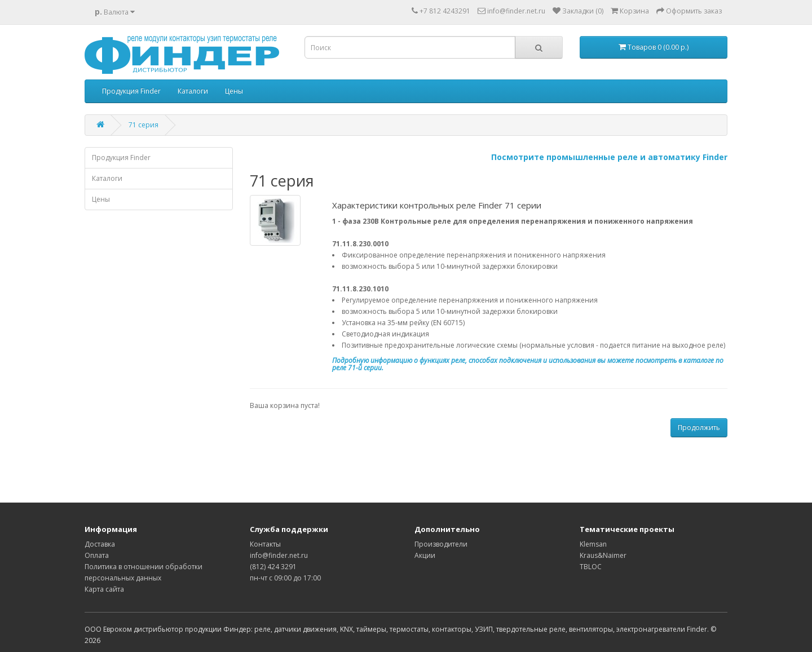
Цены (234, 91)
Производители (441, 544)
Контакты (265, 544)
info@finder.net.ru (279, 555)
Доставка (100, 544)
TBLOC (591, 567)
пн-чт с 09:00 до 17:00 (285, 578)
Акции (425, 555)
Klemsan (593, 544)
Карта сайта (104, 589)
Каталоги (193, 91)
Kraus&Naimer (603, 555)
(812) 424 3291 (273, 567)
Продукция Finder (131, 91)
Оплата (97, 555)
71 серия (144, 125)
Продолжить (699, 427)
